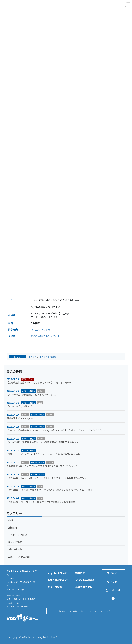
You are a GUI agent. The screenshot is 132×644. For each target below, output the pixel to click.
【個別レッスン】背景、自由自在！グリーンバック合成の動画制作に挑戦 (43, 454)
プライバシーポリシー (77, 611)
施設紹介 (80, 573)
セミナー (41, 391)
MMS (10, 520)
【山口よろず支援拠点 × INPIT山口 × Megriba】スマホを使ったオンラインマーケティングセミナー (57, 430)
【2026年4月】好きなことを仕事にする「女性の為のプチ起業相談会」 (42, 502)
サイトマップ (105, 611)
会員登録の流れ (84, 587)
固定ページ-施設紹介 (19, 557)
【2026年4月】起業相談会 (20, 406)
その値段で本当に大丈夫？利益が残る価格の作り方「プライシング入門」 (43, 466)
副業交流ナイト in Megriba (20, 418)
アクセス (114, 582)
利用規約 (62, 611)
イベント (32, 357)
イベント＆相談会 (48, 357)
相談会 (40, 403)
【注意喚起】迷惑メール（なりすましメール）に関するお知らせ (39, 382)
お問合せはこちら (41, 329)
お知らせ (13, 527)
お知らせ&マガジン (58, 580)
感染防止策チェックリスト (46, 336)
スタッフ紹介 (55, 587)
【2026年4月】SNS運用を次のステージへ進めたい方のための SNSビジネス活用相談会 (50, 490)
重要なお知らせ (27, 379)
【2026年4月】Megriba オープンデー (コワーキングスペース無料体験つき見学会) (47, 478)
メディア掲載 (15, 542)
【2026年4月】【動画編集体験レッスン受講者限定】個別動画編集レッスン (44, 442)
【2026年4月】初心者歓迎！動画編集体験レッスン (32, 394)
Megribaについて (57, 573)
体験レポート (15, 549)
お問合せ (114, 573)
